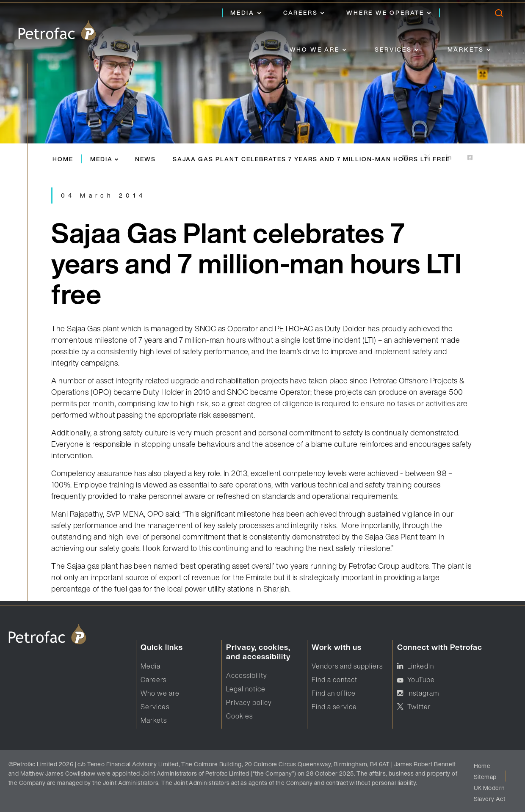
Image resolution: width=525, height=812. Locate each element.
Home (63, 159)
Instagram (423, 693)
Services (393, 49)
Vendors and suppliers (347, 666)
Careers (301, 12)
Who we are (315, 49)
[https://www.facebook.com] (470, 158)
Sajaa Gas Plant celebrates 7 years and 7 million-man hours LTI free (311, 159)
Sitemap (485, 777)
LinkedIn (421, 666)
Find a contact (334, 680)
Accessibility (247, 675)
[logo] (57, 30)
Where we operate (385, 12)
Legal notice (246, 689)
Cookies (239, 716)
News (145, 159)
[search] (499, 15)
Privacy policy (249, 702)
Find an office (334, 693)
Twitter (419, 707)
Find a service (334, 707)
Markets (466, 49)
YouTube (421, 680)
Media (242, 12)
